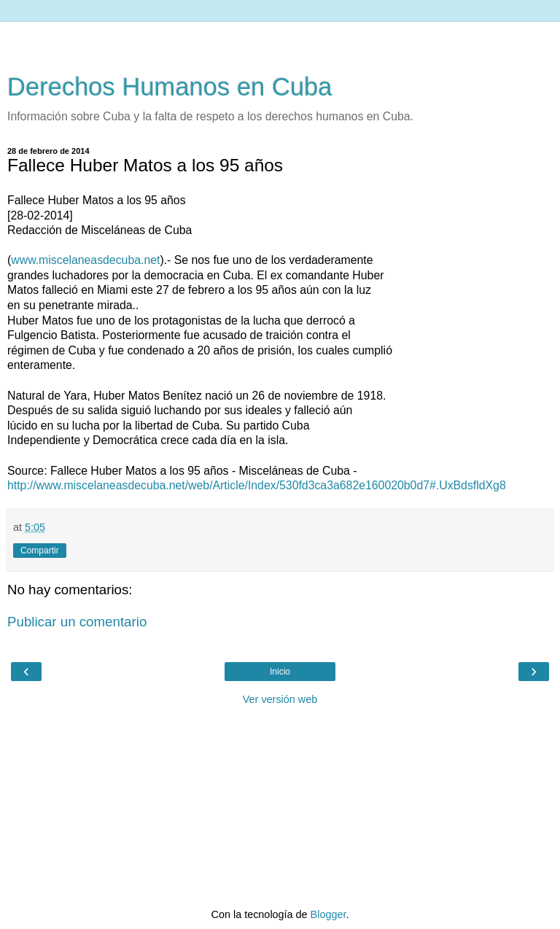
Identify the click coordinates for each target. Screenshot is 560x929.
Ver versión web (280, 699)
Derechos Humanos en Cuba (170, 87)
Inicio (280, 672)
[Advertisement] (280, 40)
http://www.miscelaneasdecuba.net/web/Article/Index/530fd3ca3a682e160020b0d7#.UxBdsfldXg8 (257, 485)
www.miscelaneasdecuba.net (85, 260)
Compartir (40, 551)
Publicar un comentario (77, 622)
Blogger (328, 914)
